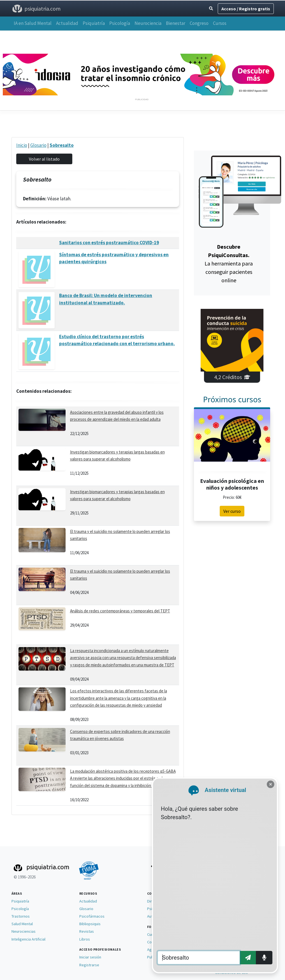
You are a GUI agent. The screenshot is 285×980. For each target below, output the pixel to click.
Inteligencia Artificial (28, 939)
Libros (85, 939)
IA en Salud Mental (33, 23)
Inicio (22, 145)
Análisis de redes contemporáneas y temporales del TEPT (120, 611)
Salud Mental (22, 924)
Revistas (87, 931)
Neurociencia (148, 23)
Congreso (199, 23)
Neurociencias (24, 931)
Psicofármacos (92, 916)
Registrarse (89, 965)
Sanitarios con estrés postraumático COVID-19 (109, 243)
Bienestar (176, 23)
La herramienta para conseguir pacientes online (229, 263)
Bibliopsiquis (90, 924)
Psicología (120, 23)
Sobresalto (62, 145)
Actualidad (67, 23)
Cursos (220, 23)
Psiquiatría (94, 23)
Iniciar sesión (90, 957)
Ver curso (232, 511)
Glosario (38, 145)
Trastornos (21, 916)
